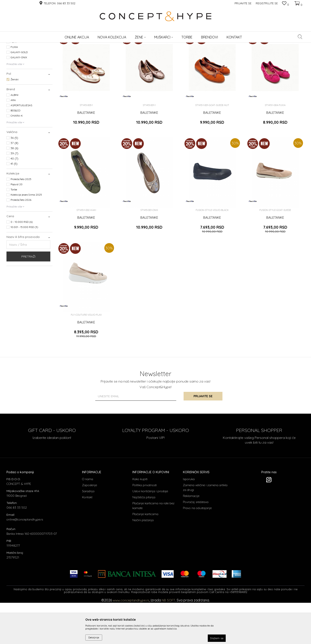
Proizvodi (36, 45)
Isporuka (189, 522)
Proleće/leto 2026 (21, 242)
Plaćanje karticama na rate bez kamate (153, 548)
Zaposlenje (90, 528)
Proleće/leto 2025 (21, 222)
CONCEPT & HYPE (17, 45)
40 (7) (14, 201)
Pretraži (28, 299)
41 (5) (14, 206)
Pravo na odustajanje (197, 551)
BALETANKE (86, 155)
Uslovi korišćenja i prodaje (150, 534)
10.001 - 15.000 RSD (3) (24, 270)
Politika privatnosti (145, 528)
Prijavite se (203, 439)
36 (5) (14, 180)
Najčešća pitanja (144, 540)
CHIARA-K (17, 158)
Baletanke (15, 65)
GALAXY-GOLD (19, 95)
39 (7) (14, 196)
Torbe (14, 232)
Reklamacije (191, 538)
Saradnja (88, 534)
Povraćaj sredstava (196, 544)
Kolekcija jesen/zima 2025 (26, 237)
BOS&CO (15, 153)
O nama (88, 522)
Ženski (15, 122)
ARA (13, 143)
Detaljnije (94, 637)
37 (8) (14, 185)
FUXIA (14, 89)
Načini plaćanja (143, 563)
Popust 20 (17, 227)
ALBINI (14, 137)
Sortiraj (197, 52)
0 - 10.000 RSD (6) (22, 264)
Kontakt (87, 540)
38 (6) (14, 191)
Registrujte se (267, 3)
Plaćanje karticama (145, 557)
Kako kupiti (140, 522)
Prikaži (259, 52)
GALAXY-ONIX (19, 100)
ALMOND (16, 79)
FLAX (14, 84)
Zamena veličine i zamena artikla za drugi (205, 530)
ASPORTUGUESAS (21, 148)
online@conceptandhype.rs (25, 562)
